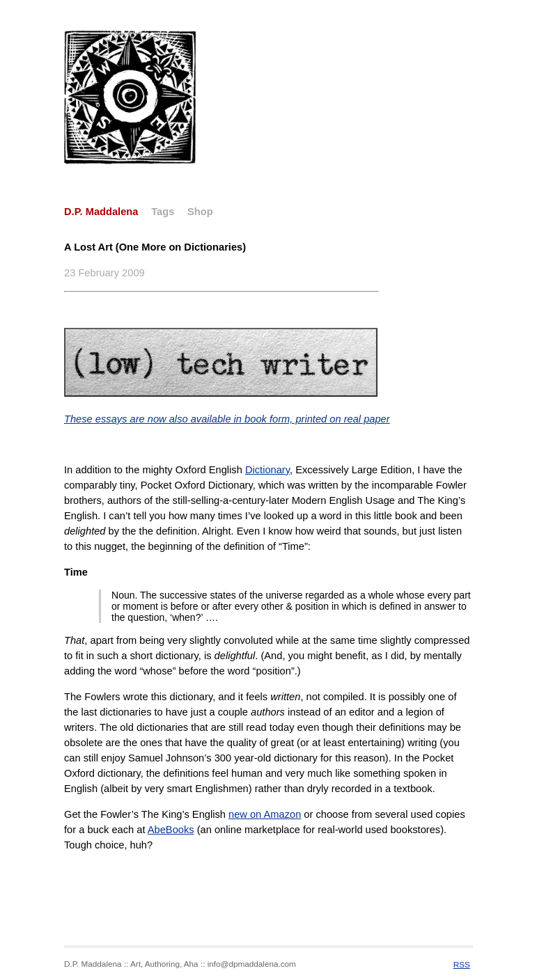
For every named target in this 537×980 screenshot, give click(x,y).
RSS (462, 964)
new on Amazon (265, 814)
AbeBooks (171, 830)
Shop (200, 212)
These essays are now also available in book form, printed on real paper (227, 419)
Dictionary (267, 470)
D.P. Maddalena (101, 212)
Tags (163, 212)
